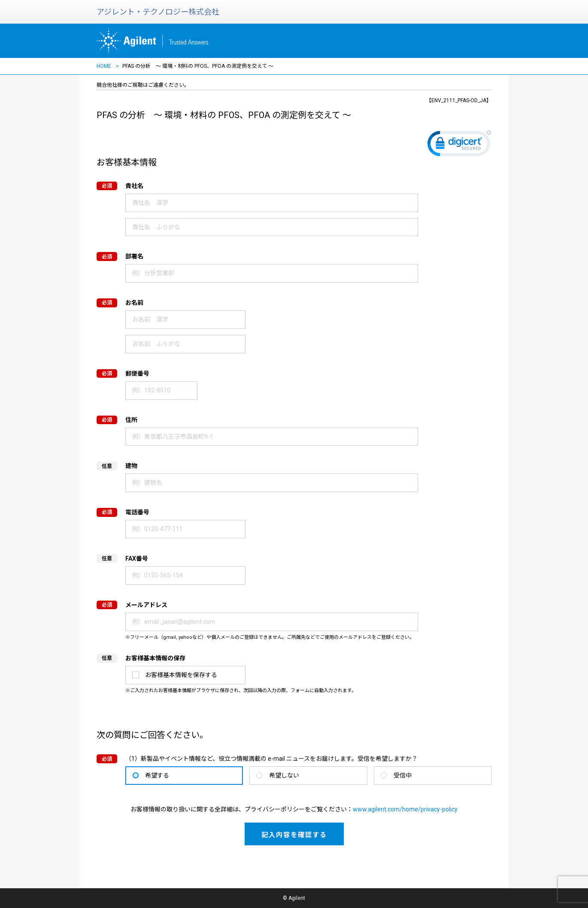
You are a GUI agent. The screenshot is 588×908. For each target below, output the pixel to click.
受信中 (403, 775)
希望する (157, 775)
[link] (459, 145)
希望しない (284, 775)
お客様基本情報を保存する (181, 675)
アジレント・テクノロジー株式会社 (158, 12)
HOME (104, 66)
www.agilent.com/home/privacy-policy (405, 809)
